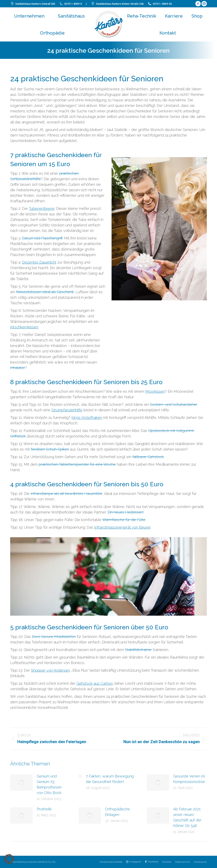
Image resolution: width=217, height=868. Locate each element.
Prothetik (44, 809)
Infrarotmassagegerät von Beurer (122, 527)
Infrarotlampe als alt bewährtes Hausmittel (66, 494)
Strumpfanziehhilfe (67, 410)
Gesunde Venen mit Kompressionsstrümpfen (194, 779)
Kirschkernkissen (24, 327)
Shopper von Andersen (50, 670)
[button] (9, 859)
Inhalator (18, 368)
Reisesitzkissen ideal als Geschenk (45, 292)
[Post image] (21, 783)
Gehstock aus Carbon (95, 683)
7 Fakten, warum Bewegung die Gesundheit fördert (110, 779)
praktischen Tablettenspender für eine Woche (77, 464)
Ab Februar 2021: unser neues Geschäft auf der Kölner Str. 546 (187, 817)
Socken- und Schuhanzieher (174, 404)
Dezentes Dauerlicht (39, 262)
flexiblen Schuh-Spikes (50, 449)
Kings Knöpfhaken (87, 418)
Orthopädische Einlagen (117, 812)
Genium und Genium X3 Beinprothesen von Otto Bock (49, 784)
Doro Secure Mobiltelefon (54, 637)
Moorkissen (155, 391)
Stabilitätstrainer (138, 650)
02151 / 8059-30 (160, 4)
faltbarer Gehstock (148, 457)
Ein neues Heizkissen (125, 512)
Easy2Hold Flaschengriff (42, 238)
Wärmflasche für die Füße (124, 520)
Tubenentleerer (42, 209)
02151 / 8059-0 (70, 4)
